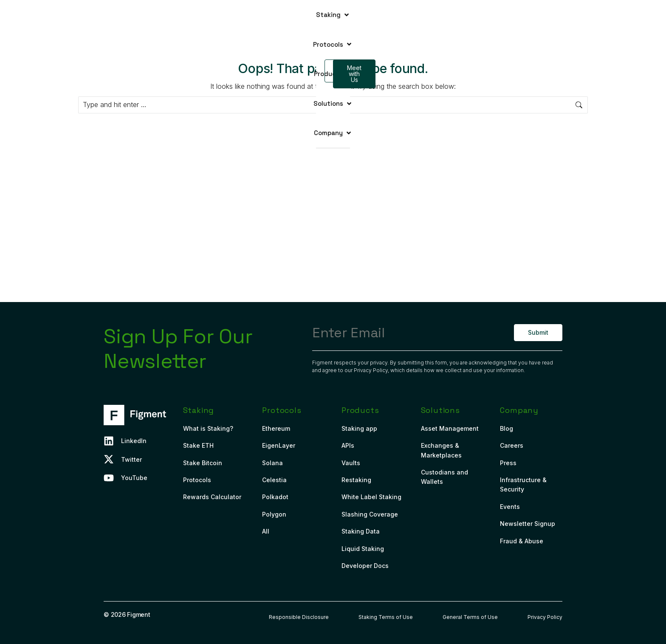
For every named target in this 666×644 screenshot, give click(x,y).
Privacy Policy (371, 370)
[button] (210, 15)
